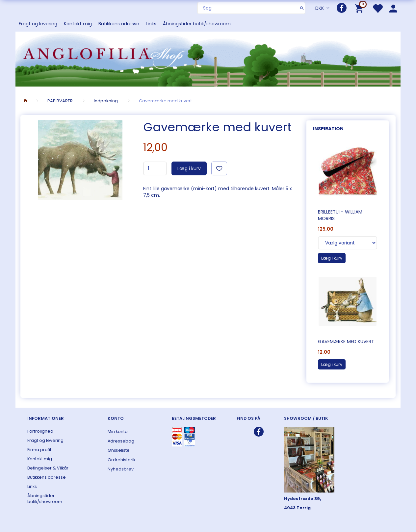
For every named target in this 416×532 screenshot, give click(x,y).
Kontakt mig (78, 24)
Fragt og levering (38, 24)
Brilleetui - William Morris (340, 215)
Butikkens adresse (119, 24)
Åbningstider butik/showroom (197, 24)
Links (151, 24)
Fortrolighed (40, 431)
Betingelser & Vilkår (48, 468)
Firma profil (39, 450)
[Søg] (302, 8)
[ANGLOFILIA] (208, 58)
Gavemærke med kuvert (346, 342)
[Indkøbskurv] (360, 8)
